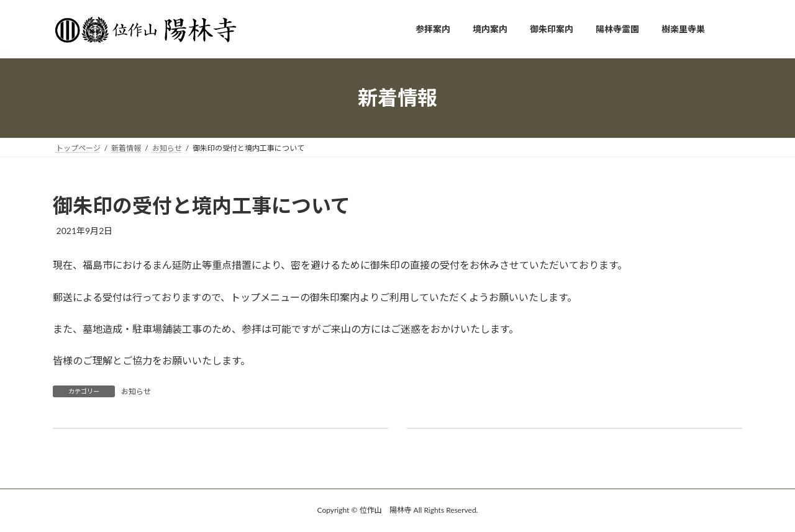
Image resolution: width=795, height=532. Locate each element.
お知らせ (136, 391)
